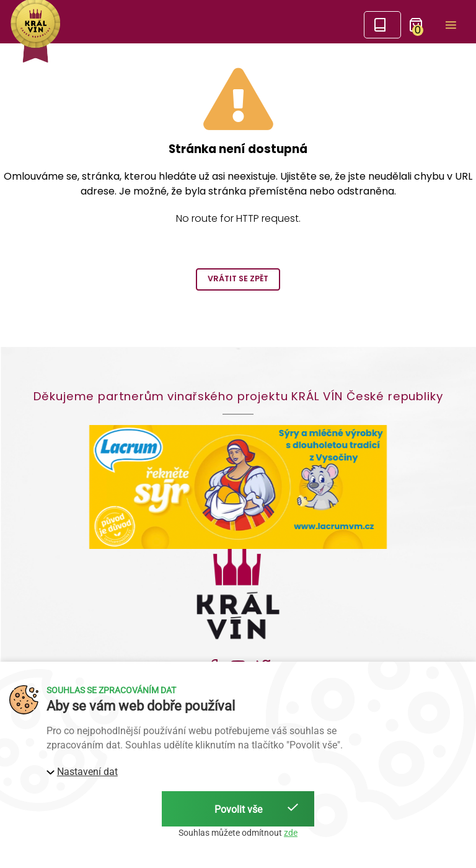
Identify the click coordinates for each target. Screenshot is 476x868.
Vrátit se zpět (238, 278)
